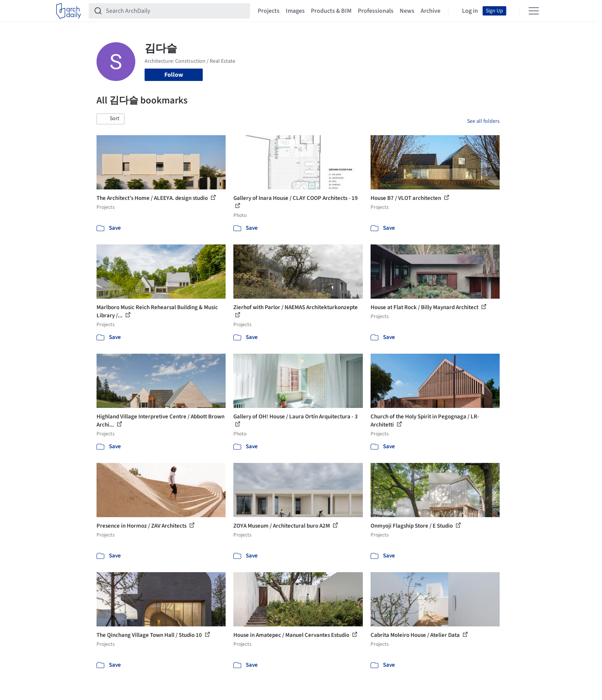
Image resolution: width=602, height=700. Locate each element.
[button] (110, 119)
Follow (174, 75)
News (407, 11)
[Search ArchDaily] (176, 11)
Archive (430, 11)
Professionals (376, 11)
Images (295, 11)
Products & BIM (331, 11)
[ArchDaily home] (69, 11)
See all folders (483, 121)
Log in (470, 11)
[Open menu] (534, 11)
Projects (269, 11)
